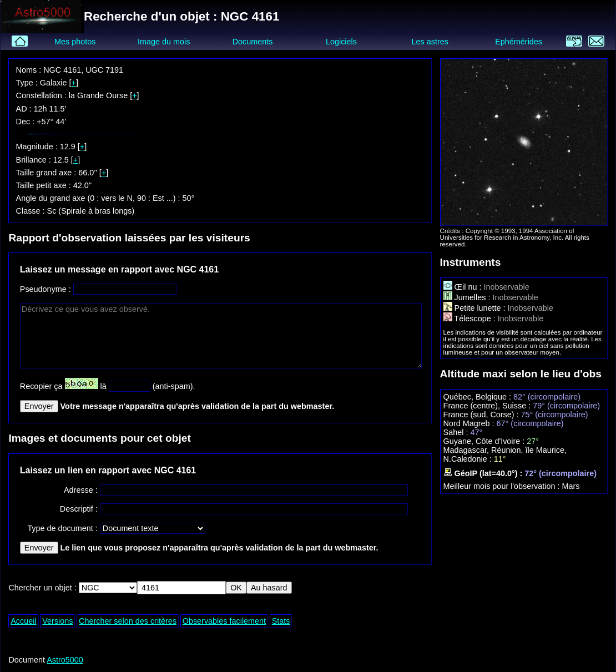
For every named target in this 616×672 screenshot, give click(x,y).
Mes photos (75, 42)
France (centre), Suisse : (488, 406)
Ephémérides (519, 42)
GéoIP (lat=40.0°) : (484, 473)
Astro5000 (65, 660)
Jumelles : (468, 297)
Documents (253, 42)
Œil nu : (464, 287)
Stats (281, 621)
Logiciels (341, 42)
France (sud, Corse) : (482, 415)
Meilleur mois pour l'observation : (503, 486)
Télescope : (471, 319)
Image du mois (164, 42)
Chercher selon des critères (128, 621)
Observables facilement (224, 621)
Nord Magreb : (470, 423)
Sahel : (457, 432)
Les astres (430, 42)
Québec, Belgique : (478, 397)
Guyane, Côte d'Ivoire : (485, 441)
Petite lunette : (476, 308)
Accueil (23, 621)
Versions (57, 621)
